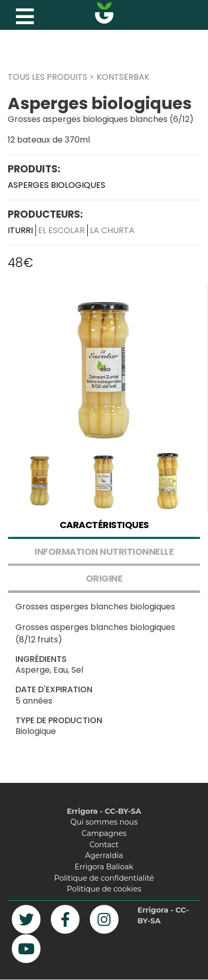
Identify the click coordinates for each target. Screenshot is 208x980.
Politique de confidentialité (104, 878)
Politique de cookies (104, 889)
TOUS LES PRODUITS (48, 77)
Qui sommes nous (104, 822)
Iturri (20, 230)
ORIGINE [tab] (104, 578)
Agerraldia (104, 855)
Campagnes (104, 833)
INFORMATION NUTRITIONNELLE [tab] (104, 552)
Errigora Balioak (104, 867)
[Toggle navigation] (24, 14)
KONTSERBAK (123, 77)
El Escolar (61, 230)
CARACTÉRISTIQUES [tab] (104, 525)
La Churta (112, 230)
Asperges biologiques (56, 185)
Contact (104, 845)
